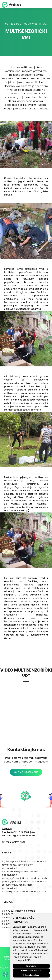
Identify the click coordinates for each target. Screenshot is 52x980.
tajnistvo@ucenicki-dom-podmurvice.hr (24, 861)
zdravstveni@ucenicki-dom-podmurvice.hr (18, 886)
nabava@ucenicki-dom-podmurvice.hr (24, 891)
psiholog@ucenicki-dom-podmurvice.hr (24, 881)
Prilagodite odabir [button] (31, 975)
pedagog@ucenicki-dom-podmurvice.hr (25, 878)
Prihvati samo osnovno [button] (31, 971)
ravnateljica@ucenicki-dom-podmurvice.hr (18, 866)
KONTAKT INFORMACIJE (26, 772)
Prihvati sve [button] (31, 966)
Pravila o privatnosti (22, 957)
